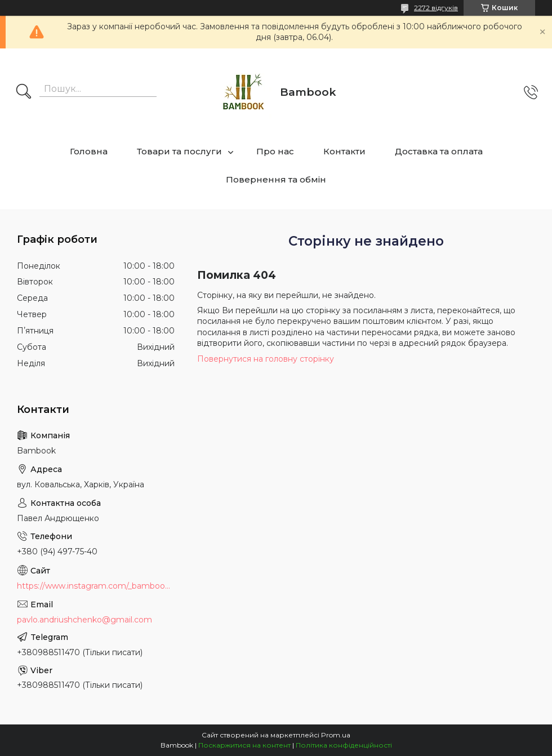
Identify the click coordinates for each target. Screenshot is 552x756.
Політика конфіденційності (344, 745)
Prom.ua (336, 735)
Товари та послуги (179, 151)
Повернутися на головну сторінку (266, 359)
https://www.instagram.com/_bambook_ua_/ (96, 586)
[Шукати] (24, 92)
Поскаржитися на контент (244, 745)
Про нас (275, 151)
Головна (89, 151)
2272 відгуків (436, 8)
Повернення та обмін (276, 179)
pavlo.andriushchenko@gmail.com (84, 620)
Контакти (344, 151)
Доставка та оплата (439, 151)
